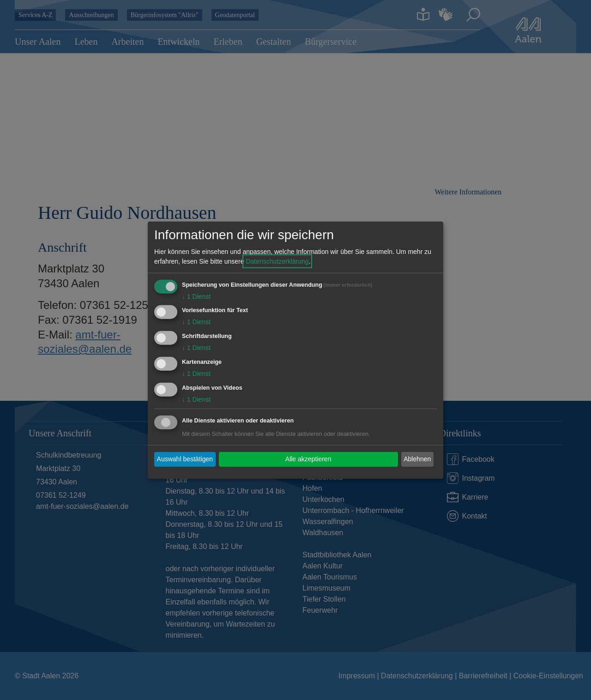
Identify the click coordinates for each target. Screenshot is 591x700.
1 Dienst (196, 296)
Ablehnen (417, 459)
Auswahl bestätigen (185, 459)
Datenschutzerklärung (277, 261)
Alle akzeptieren (308, 459)
